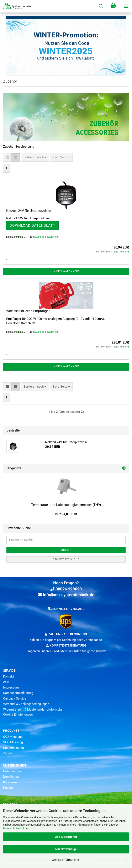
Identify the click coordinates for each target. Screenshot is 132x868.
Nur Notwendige (66, 849)
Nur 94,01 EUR (66, 514)
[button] (7, 157)
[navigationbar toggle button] (126, 6)
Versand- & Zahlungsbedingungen (26, 704)
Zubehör (9, 753)
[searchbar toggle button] (101, 6)
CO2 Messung (13, 737)
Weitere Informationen (66, 860)
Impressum (11, 687)
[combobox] (35, 157)
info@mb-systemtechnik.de (66, 595)
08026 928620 (66, 589)
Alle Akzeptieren (66, 837)
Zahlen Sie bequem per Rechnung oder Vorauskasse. (66, 640)
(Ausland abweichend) (47, 237)
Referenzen (11, 782)
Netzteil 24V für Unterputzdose (29, 211)
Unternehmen (12, 771)
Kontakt (9, 676)
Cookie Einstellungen (18, 715)
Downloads (11, 777)
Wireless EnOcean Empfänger (28, 311)
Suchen (66, 550)
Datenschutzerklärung (16, 828)
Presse (8, 788)
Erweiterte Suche (66, 559)
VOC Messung (13, 742)
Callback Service (15, 699)
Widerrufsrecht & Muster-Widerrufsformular (33, 710)
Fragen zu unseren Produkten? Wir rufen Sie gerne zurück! (66, 651)
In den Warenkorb (66, 271)
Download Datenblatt (32, 225)
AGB (6, 682)
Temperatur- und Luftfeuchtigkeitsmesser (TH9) (66, 505)
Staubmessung (13, 748)
